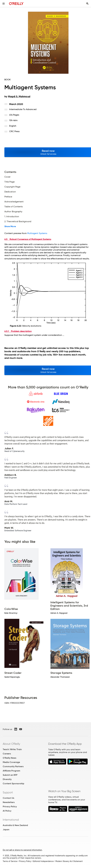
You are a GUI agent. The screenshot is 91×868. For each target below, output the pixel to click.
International (11, 820)
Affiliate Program (11, 771)
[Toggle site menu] (4, 4)
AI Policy (7, 811)
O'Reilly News (9, 758)
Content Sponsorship (13, 784)
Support (8, 792)
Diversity (7, 779)
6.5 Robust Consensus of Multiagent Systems (28, 239)
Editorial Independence (43, 861)
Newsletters (9, 802)
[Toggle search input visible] (87, 4)
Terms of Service (10, 861)
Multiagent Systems (37, 233)
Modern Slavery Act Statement (69, 861)
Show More (10, 226)
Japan (6, 830)
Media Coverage (11, 762)
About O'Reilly (11, 744)
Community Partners (13, 766)
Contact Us (8, 798)
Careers (7, 754)
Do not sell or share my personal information (22, 850)
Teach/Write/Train (12, 749)
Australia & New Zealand (15, 825)
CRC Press (14, 131)
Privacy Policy (10, 807)
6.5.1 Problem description (18, 331)
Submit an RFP (10, 775)
